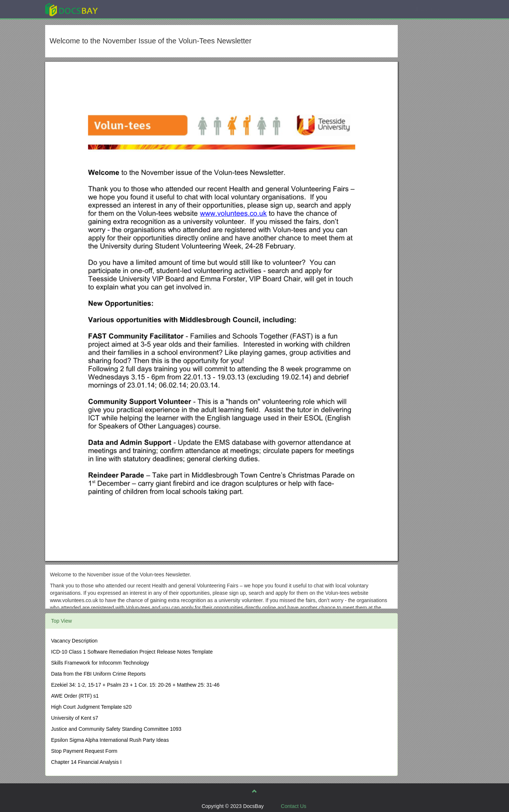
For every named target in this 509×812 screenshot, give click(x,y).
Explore (127, 9)
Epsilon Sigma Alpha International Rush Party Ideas (110, 740)
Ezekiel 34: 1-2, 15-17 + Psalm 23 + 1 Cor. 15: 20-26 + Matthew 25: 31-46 (135, 685)
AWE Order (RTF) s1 (75, 696)
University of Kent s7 (75, 718)
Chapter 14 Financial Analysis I (86, 762)
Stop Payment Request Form (84, 751)
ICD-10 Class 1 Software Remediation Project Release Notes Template (132, 652)
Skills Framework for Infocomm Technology (100, 663)
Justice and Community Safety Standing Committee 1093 (116, 729)
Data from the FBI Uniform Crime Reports (98, 674)
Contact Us (294, 806)
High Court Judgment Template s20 (91, 707)
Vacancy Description (74, 641)
